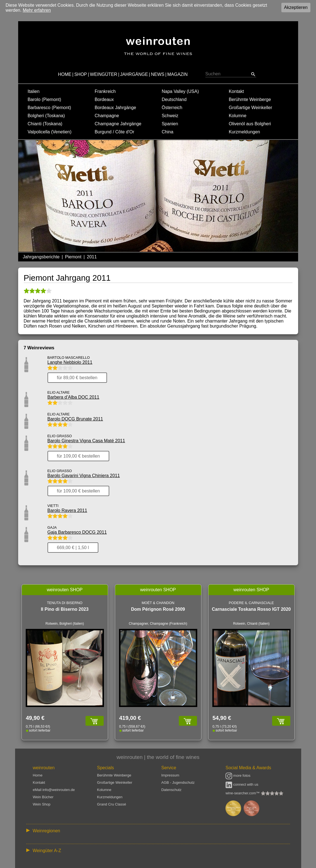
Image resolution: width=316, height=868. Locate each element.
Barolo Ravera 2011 (67, 510)
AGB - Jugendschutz (178, 782)
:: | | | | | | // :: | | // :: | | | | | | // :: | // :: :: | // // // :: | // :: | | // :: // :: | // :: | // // (158, 830)
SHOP (81, 74)
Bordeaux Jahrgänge (116, 108)
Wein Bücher (43, 797)
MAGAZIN (178, 74)
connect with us (242, 784)
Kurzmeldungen (244, 132)
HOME (65, 74)
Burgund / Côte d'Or (115, 132)
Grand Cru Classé (111, 804)
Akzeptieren (296, 7)
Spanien (170, 124)
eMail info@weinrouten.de (54, 790)
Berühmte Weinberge (250, 99)
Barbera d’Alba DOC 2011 (73, 397)
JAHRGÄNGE (134, 74)
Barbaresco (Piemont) (49, 108)
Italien (34, 91)
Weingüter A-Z (47, 851)
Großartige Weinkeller (250, 108)
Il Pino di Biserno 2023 (65, 609)
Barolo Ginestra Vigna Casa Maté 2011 (86, 441)
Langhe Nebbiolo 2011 (70, 362)
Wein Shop (41, 804)
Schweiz (170, 116)
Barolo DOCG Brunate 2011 (75, 419)
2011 (92, 257)
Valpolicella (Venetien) (50, 132)
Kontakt (236, 91)
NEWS (158, 74)
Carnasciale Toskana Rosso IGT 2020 (251, 609)
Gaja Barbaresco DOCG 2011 (77, 532)
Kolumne (238, 116)
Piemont (73, 257)
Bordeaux (104, 99)
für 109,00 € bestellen (79, 456)
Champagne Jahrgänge (118, 124)
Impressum (170, 775)
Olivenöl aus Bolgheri (250, 124)
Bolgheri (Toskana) (46, 116)
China (168, 132)
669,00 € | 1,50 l (73, 548)
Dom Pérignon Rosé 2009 (158, 609)
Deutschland (174, 99)
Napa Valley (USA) (180, 91)
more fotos (238, 776)
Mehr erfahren (37, 10)
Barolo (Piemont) (44, 99)
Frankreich (105, 91)
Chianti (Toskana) (45, 124)
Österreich (172, 108)
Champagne (107, 116)
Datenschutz (171, 790)
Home (38, 775)
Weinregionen (46, 831)
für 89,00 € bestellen (77, 378)
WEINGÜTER (104, 74)
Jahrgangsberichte (41, 257)
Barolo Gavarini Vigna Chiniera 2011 (84, 476)
